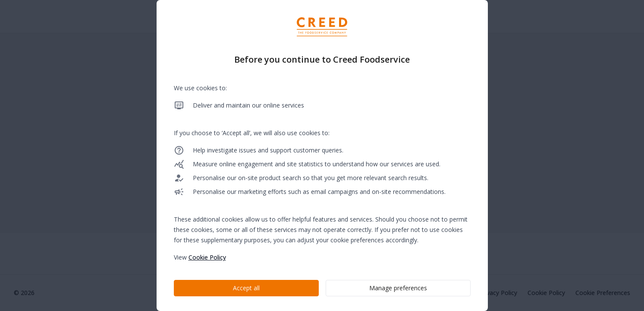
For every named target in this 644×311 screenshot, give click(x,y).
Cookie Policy (207, 257)
